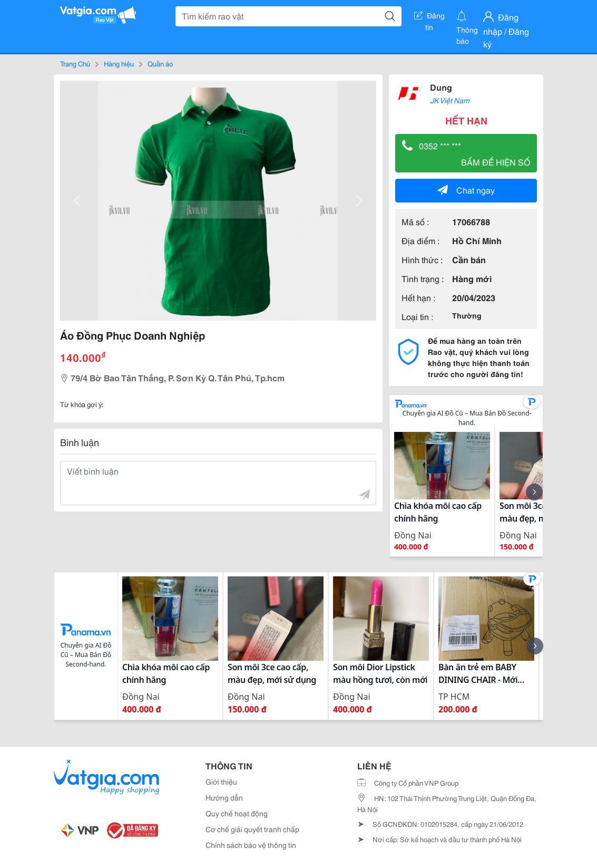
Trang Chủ (75, 63)
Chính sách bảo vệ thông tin (251, 845)
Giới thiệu (221, 782)
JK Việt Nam (450, 100)
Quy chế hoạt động (237, 813)
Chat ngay (466, 190)
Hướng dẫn (224, 797)
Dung (441, 87)
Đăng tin (429, 17)
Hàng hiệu (119, 63)
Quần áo (160, 63)
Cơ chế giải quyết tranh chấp (252, 829)
